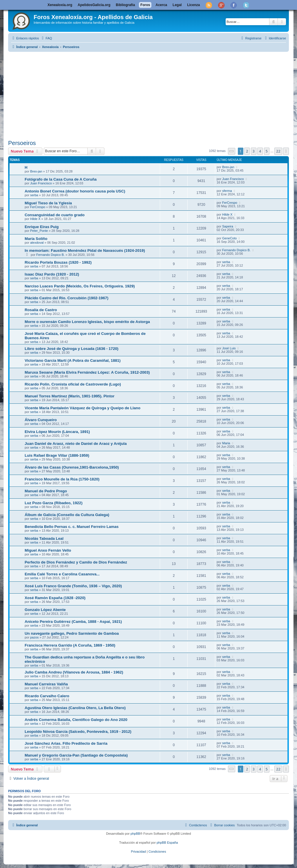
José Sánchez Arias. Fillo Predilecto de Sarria (66, 743)
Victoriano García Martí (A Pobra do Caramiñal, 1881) (73, 360)
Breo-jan (36, 171)
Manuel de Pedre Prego (46, 491)
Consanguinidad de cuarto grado (55, 215)
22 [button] (278, 151)
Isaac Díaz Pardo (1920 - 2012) (52, 274)
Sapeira (228, 226)
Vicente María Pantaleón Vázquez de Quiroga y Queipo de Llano (83, 408)
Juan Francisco (41, 183)
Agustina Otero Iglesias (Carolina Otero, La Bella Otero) (75, 708)
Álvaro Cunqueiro (41, 420)
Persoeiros (22, 143)
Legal (177, 5)
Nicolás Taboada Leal (44, 538)
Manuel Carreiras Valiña (46, 684)
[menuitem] (46, 38)
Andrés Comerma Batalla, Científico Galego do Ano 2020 (76, 720)
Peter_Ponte (39, 231)
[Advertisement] (148, 95)
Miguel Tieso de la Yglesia (48, 203)
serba (34, 195)
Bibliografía (125, 5)
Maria (226, 443)
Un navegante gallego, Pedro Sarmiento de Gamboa (72, 633)
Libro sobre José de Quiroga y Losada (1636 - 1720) (71, 349)
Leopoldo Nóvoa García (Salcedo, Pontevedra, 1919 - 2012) (78, 732)
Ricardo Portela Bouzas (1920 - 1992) (58, 262)
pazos (34, 637)
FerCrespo (38, 207)
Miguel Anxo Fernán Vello (48, 550)
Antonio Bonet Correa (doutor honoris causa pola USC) (75, 191)
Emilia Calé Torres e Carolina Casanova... (62, 574)
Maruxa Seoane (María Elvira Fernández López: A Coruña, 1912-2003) (87, 372)
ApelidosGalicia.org (94, 5)
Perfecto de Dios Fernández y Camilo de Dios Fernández (76, 562)
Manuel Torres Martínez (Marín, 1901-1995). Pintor (70, 396)
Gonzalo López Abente (45, 610)
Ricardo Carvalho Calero (47, 696)
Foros (145, 5)
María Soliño (36, 239)
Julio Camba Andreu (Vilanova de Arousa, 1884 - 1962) (74, 672)
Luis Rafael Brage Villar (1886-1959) (57, 455)
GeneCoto (229, 238)
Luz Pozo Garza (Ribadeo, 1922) (54, 503)
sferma (227, 191)
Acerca (161, 5)
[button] (232, 151)
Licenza (193, 5)
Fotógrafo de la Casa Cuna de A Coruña (61, 179)
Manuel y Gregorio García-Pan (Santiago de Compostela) (76, 755)
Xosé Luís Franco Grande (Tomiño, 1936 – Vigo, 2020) (73, 586)
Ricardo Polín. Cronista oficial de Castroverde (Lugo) (73, 384)
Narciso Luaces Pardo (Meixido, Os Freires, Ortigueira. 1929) (80, 286)
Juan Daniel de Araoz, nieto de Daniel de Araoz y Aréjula (76, 444)
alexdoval (37, 243)
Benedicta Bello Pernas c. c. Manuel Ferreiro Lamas (72, 527)
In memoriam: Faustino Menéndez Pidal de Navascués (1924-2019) (85, 251)
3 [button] (254, 151)
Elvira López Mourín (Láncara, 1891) (57, 432)
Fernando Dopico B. (50, 255)
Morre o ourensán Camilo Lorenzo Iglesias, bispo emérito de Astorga (87, 322)
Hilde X (35, 219)
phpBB (135, 834)
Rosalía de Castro (41, 310)
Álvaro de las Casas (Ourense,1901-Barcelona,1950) (72, 467)
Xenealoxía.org (60, 5)
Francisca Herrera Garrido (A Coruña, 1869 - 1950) (70, 645)
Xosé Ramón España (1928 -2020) (55, 598)
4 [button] (260, 151)
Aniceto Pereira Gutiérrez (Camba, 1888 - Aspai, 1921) (73, 622)
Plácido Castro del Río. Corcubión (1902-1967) (67, 298)
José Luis (229, 348)
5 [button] (267, 151)
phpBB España (167, 843)
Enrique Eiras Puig (42, 227)
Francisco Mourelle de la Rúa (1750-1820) (62, 479)
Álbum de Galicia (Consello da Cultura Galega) (67, 515)
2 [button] (247, 151)
